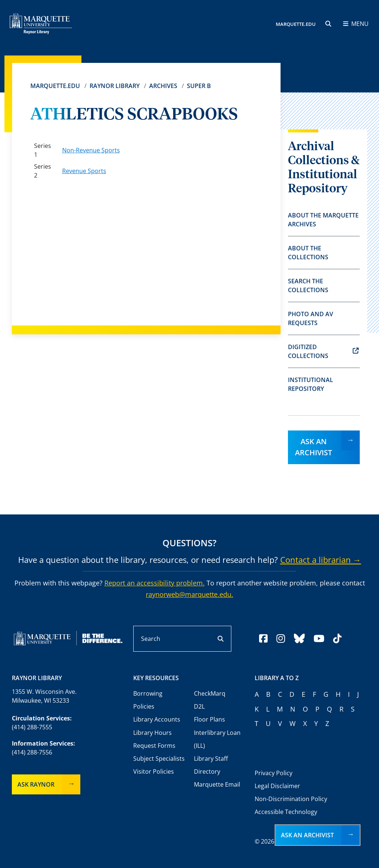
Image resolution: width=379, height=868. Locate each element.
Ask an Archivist (313, 447)
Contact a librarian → (321, 560)
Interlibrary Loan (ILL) (217, 739)
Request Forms (154, 746)
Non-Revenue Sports (91, 150)
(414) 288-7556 (32, 752)
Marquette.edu (55, 86)
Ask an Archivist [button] (307, 835)
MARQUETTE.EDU (296, 24)
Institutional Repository (311, 384)
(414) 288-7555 (32, 727)
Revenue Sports (84, 171)
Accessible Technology (286, 812)
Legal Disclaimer (277, 786)
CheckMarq (210, 693)
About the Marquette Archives (323, 220)
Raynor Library (115, 86)
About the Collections (308, 253)
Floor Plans (209, 719)
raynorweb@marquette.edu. (189, 594)
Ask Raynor (36, 784)
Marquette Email (217, 784)
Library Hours (152, 733)
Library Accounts (157, 719)
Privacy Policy (274, 773)
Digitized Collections (323, 351)
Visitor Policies (154, 771)
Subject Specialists (159, 759)
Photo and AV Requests (311, 318)
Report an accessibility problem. (155, 583)
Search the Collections (308, 286)
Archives (163, 86)
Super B (199, 86)
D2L (199, 706)
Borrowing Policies (148, 700)
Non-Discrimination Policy (291, 799)
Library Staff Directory (211, 765)
